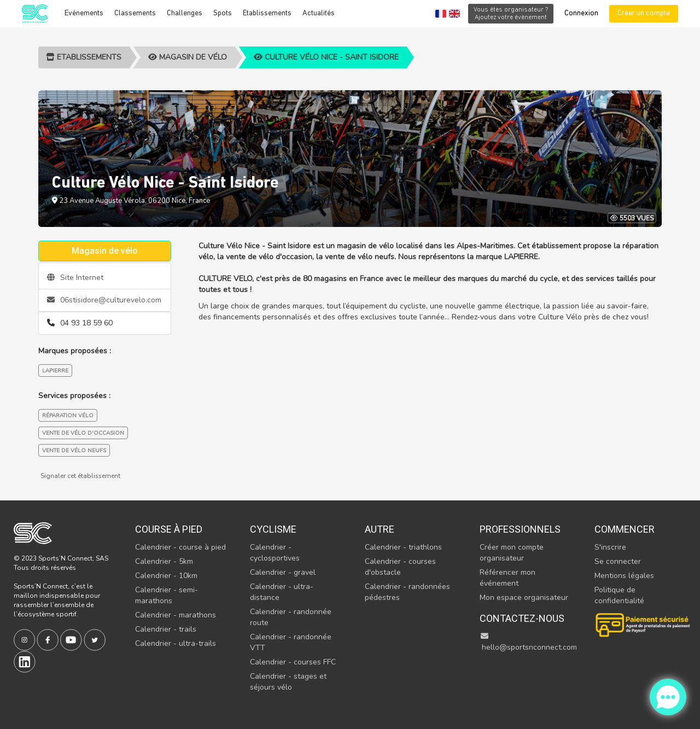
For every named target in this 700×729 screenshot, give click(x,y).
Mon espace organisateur (524, 597)
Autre (380, 529)
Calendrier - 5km (164, 561)
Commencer (625, 529)
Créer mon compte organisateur (512, 553)
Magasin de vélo (188, 57)
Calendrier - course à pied (180, 547)
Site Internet (75, 278)
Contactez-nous (522, 618)
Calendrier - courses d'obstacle (400, 567)
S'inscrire (610, 547)
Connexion (581, 13)
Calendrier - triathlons (403, 547)
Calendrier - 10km (166, 576)
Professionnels (520, 529)
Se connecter (618, 561)
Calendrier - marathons (176, 615)
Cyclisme (273, 529)
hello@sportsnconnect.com (528, 642)
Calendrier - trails (166, 629)
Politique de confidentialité (619, 595)
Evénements (84, 13)
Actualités (319, 13)
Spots (223, 13)
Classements (135, 13)
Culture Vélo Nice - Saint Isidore (326, 57)
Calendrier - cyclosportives (275, 553)
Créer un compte (644, 13)
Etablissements (267, 13)
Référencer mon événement (507, 578)
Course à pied (169, 529)
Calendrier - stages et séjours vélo (288, 682)
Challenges (185, 13)
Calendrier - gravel (283, 572)
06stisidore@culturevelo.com (104, 300)
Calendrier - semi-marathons (167, 595)
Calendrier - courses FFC (293, 662)
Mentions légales (624, 576)
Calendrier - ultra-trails (176, 643)
